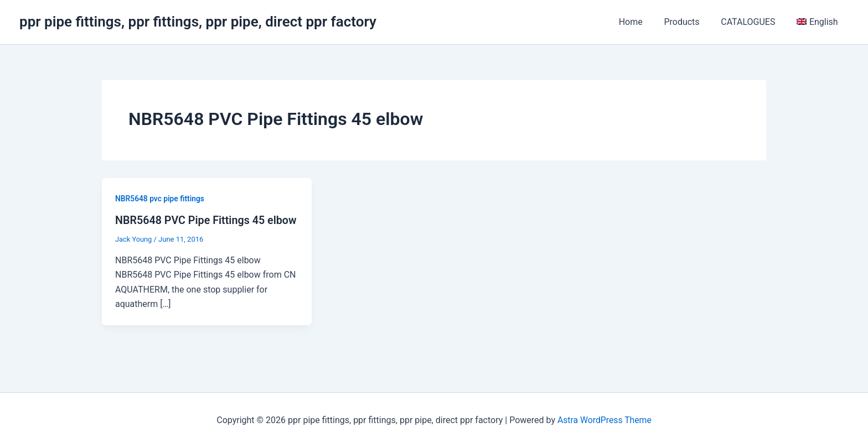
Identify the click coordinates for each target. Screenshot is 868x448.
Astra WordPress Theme (604, 420)
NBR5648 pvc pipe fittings (160, 199)
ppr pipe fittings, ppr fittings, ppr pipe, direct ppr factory (198, 22)
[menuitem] (819, 22)
